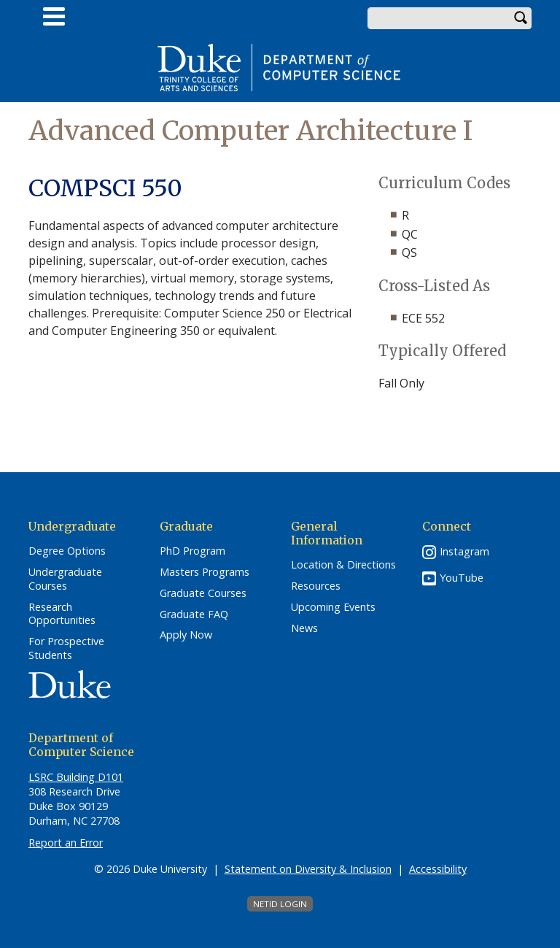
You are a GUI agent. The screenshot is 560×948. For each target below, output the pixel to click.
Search (521, 18)
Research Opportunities (62, 614)
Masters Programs (205, 572)
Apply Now (186, 635)
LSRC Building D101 (76, 777)
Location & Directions (343, 565)
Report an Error (66, 843)
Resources (316, 586)
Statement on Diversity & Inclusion (308, 869)
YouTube (462, 578)
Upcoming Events (333, 607)
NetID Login (280, 904)
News (304, 628)
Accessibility (438, 869)
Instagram (464, 551)
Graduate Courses (203, 593)
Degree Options (67, 551)
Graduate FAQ (194, 614)
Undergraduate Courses (65, 579)
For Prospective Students (66, 648)
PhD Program (192, 551)
